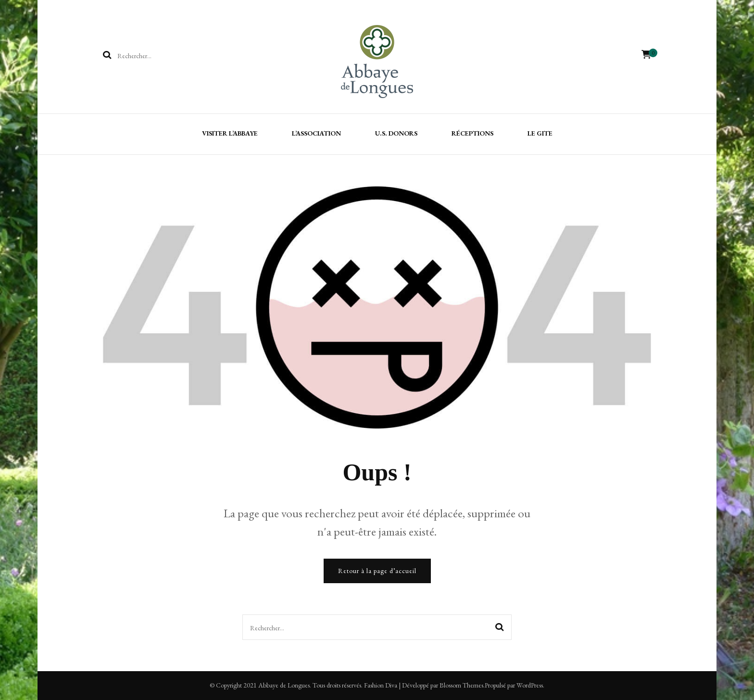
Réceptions (472, 133)
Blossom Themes (461, 685)
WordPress (530, 685)
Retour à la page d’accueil (377, 571)
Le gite (540, 133)
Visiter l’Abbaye (230, 133)
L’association (316, 133)
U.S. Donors (396, 133)
